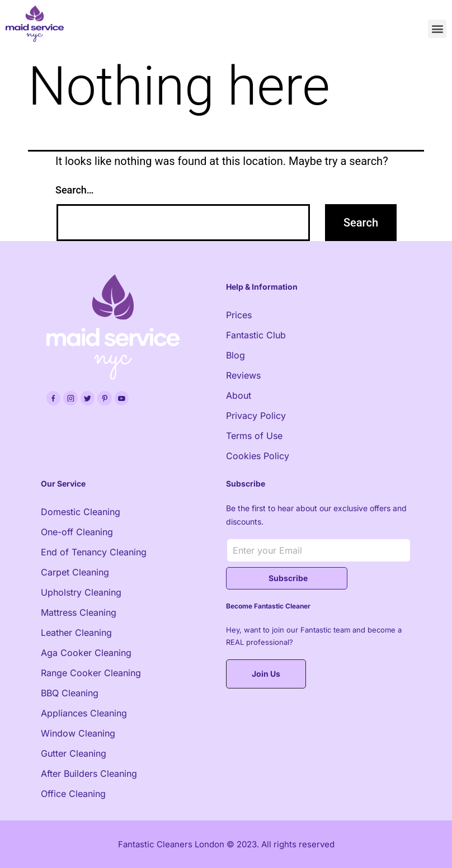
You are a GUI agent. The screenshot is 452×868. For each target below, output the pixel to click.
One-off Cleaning (77, 532)
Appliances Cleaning (84, 713)
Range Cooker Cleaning (91, 673)
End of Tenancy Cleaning (94, 552)
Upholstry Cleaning (81, 592)
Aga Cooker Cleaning (86, 653)
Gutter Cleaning (74, 753)
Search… (75, 190)
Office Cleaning (73, 794)
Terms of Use (254, 436)
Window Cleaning (78, 733)
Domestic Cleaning (81, 512)
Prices (239, 315)
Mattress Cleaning (79, 612)
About (239, 395)
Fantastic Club (256, 335)
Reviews (243, 375)
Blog (236, 355)
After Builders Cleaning (89, 773)
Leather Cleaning (76, 633)
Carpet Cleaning (75, 572)
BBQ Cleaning (70, 693)
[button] (437, 29)
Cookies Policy (258, 456)
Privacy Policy (256, 416)
